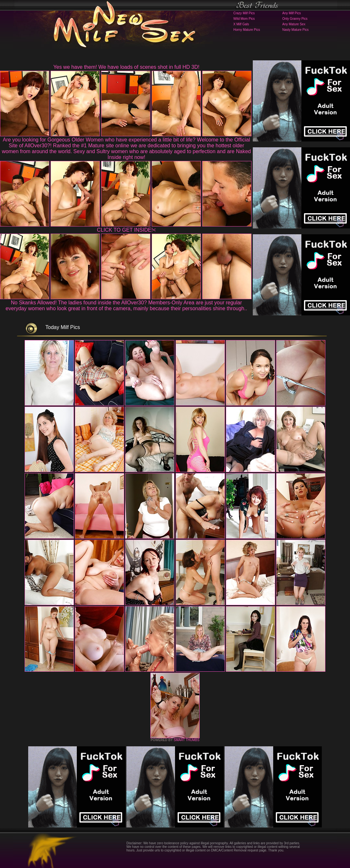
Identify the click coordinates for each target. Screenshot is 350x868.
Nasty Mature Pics (295, 30)
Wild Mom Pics (244, 19)
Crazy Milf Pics (244, 13)
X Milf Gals (241, 24)
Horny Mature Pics (247, 30)
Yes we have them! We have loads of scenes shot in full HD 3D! (127, 67)
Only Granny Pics (295, 19)
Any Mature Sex (294, 24)
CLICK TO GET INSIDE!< (126, 230)
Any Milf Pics (292, 13)
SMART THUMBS (187, 740)
